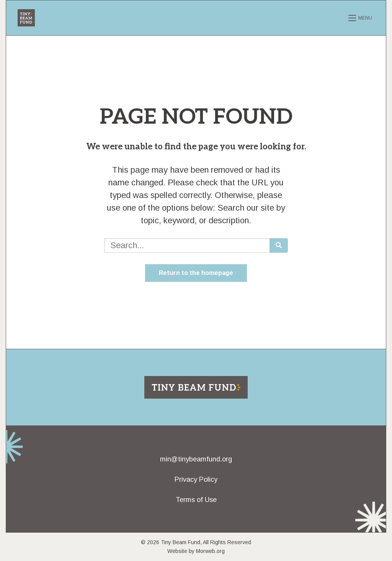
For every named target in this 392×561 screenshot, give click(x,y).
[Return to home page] (196, 387)
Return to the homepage (196, 273)
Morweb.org (210, 551)
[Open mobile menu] (361, 18)
